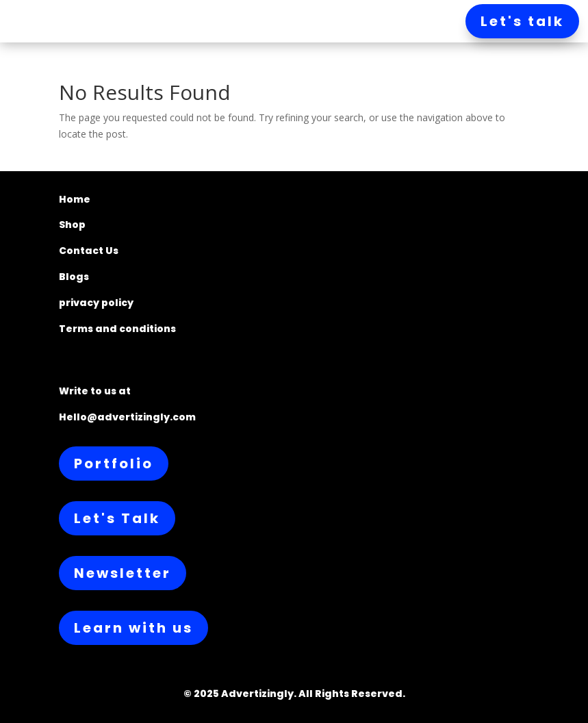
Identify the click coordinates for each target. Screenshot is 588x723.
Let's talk (522, 21)
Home (75, 199)
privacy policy (96, 303)
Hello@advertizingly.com (127, 417)
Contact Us (89, 251)
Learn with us (133, 628)
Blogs (74, 277)
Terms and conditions (117, 329)
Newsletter (123, 573)
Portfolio (114, 464)
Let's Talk (117, 518)
